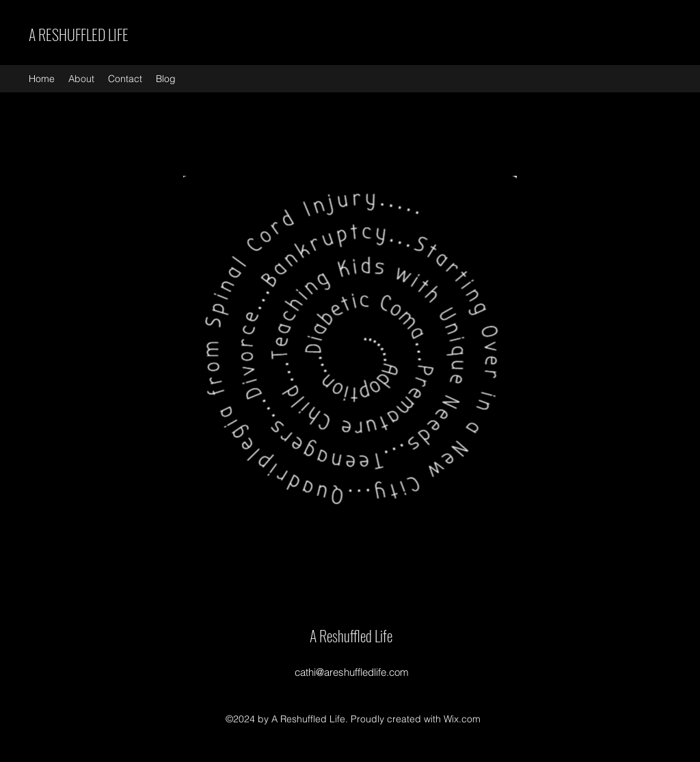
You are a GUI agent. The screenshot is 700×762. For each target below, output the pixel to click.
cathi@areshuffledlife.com (352, 672)
